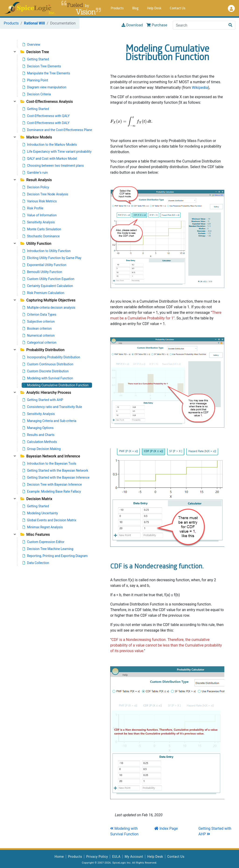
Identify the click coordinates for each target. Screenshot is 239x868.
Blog (135, 9)
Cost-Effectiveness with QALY (46, 116)
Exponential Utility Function (44, 265)
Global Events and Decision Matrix (50, 520)
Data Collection (36, 563)
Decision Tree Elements (42, 66)
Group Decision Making (42, 449)
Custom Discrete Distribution (46, 371)
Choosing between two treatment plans (53, 166)
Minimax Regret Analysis (43, 527)
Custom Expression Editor (43, 542)
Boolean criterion (37, 329)
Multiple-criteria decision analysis (49, 308)
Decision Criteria (37, 94)
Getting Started (36, 59)
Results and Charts (39, 435)
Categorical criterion (39, 342)
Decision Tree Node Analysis (45, 194)
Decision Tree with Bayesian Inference (52, 484)
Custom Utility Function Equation (48, 279)
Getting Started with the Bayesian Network (55, 470)
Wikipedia (200, 88)
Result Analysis (36, 180)
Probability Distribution (42, 350)
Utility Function (36, 244)
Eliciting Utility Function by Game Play (52, 258)
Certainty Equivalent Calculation (48, 286)
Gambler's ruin (35, 173)
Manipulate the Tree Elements (46, 73)
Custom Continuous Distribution (48, 364)
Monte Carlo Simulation (42, 229)
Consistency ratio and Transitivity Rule (52, 407)
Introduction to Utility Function (47, 251)
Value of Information (40, 215)
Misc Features (35, 534)
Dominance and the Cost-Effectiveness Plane (57, 130)
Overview (31, 45)
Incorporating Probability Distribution (51, 357)
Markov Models (36, 137)
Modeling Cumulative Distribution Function (56, 385)
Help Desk (154, 9)
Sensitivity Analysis (39, 222)
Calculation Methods (40, 442)
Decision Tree (35, 52)
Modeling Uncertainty (40, 513)
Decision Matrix (36, 499)
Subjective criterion (39, 322)
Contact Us (178, 9)
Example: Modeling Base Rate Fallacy (52, 491)
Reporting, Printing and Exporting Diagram (55, 556)
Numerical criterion (39, 335)
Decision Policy (36, 187)
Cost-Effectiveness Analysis (47, 102)
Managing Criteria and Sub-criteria (50, 421)
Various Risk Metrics (40, 201)
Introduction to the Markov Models (50, 145)
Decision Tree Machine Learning (48, 549)
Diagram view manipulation (44, 87)
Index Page (166, 828)
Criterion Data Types (39, 315)
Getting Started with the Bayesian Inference (56, 477)
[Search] (199, 25)
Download (132, 25)
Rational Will (34, 23)
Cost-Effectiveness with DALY (46, 123)
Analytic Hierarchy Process (46, 393)
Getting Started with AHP (43, 400)
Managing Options (38, 428)
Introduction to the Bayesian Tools (50, 463)
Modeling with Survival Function (48, 378)
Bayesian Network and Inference (50, 456)
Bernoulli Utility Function (42, 272)
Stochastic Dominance (41, 236)
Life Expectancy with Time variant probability (57, 152)
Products (117, 9)
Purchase (157, 25)
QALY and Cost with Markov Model (50, 159)
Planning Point (35, 80)
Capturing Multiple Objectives (48, 300)
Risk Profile (33, 208)
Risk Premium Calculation (43, 293)
